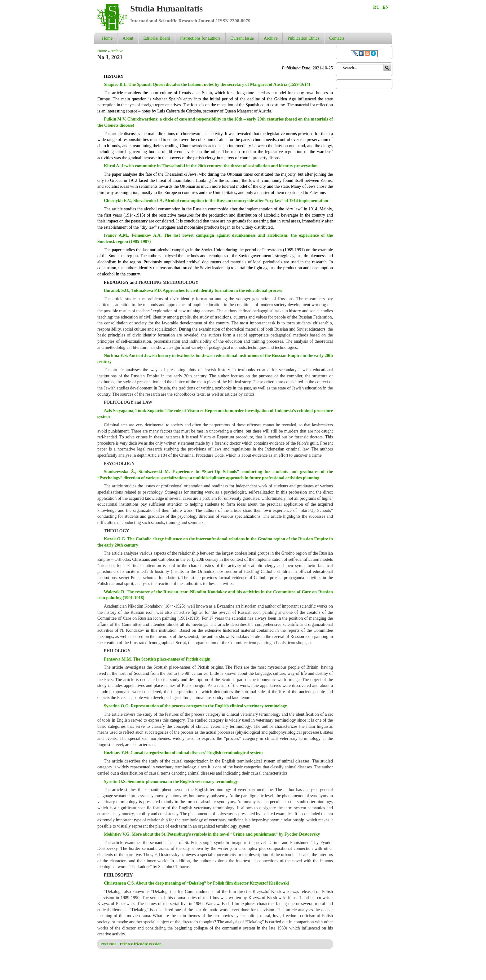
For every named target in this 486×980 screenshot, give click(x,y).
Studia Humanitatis (166, 9)
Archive (271, 38)
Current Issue (242, 38)
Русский (108, 944)
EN (385, 7)
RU (376, 7)
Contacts (337, 38)
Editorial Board (157, 38)
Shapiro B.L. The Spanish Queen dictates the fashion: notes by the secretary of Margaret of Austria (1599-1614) (207, 84)
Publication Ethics (303, 38)
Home (107, 38)
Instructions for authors (200, 38)
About (128, 38)
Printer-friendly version (141, 944)
